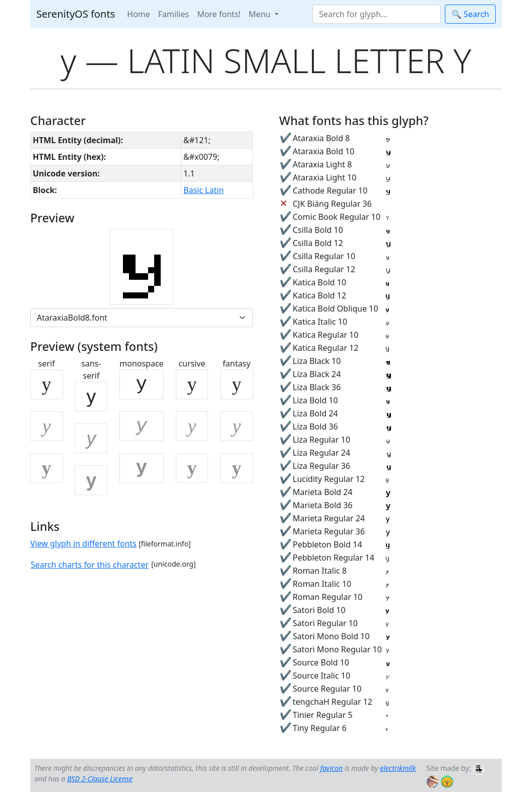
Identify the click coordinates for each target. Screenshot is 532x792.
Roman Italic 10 (322, 584)
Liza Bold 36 (315, 427)
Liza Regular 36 (321, 466)
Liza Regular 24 (321, 453)
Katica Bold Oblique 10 (336, 309)
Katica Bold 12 (319, 295)
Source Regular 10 (327, 689)
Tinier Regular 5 (323, 715)
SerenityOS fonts (76, 14)
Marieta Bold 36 (323, 505)
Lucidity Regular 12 (329, 479)
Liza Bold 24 (315, 413)
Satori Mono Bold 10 (331, 636)
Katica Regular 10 (325, 335)
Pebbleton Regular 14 (334, 558)
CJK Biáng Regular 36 (332, 204)
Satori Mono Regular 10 (337, 649)
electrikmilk (398, 768)
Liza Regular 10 (321, 440)
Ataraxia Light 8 (322, 164)
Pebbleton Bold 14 (327, 544)
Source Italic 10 (321, 676)
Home (139, 14)
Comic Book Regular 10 (337, 217)
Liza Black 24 (317, 374)
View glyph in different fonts (83, 543)
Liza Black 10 (317, 361)
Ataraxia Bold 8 (321, 138)
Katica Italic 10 (320, 322)
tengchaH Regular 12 (332, 702)
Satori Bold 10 (319, 610)
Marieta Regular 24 (329, 518)
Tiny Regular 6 (320, 728)
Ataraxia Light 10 (324, 177)
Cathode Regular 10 (330, 191)
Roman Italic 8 (320, 571)
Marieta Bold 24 (323, 492)
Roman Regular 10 (328, 597)
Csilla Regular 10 (324, 256)
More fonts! (219, 14)
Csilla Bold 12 (318, 243)
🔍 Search (470, 14)
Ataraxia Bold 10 (323, 151)
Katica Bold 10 (319, 282)
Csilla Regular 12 (324, 269)
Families (174, 14)
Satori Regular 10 (325, 623)
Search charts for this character (90, 565)
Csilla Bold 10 (318, 230)
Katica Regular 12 (325, 348)
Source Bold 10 (321, 662)
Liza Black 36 (317, 387)
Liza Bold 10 (315, 400)
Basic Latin (204, 190)
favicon (331, 768)
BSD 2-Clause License (100, 779)
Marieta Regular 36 (329, 531)
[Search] (377, 14)
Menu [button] (261, 14)
